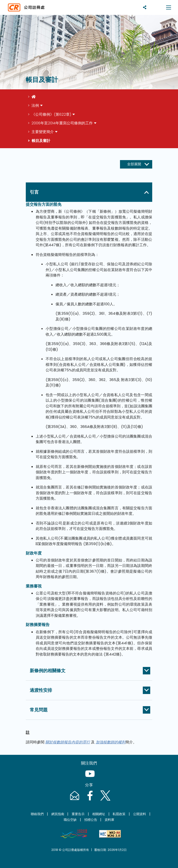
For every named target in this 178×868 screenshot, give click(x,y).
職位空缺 (70, 820)
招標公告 (91, 820)
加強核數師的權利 (111, 742)
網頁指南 (58, 814)
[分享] (145, 7)
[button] (90, 192)
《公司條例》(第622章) (51, 114)
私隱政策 (119, 814)
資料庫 (109, 820)
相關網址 (99, 814)
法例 (35, 105)
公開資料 (140, 814)
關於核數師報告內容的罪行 (68, 742)
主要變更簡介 (43, 132)
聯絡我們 (37, 814)
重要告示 (78, 814)
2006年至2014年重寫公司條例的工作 (62, 123)
